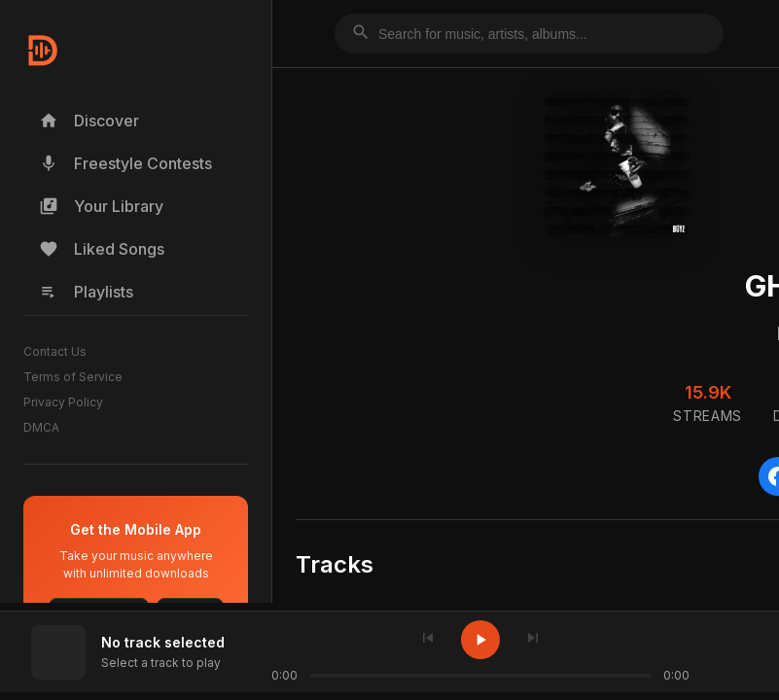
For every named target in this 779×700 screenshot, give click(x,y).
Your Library (101, 206)
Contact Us (55, 351)
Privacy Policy (63, 402)
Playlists (86, 292)
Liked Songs (102, 249)
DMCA (41, 427)
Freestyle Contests (125, 163)
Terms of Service (73, 377)
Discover (89, 121)
